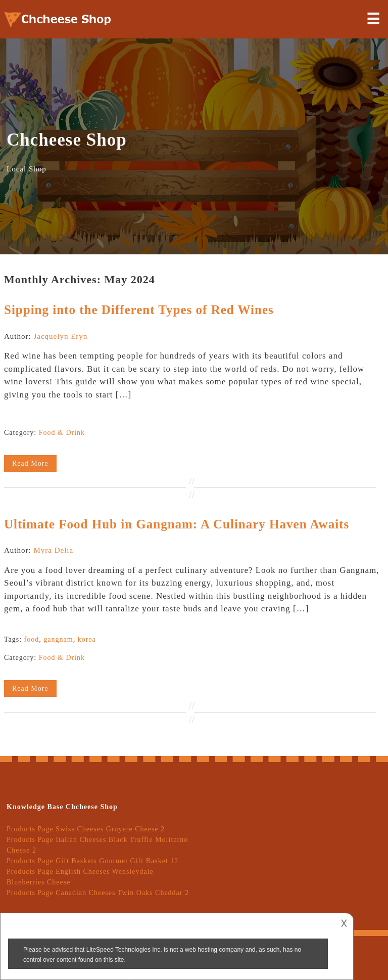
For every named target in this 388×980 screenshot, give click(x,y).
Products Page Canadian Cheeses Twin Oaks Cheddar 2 (98, 893)
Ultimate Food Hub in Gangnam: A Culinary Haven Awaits (177, 524)
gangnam (58, 639)
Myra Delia (53, 550)
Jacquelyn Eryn (60, 336)
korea (87, 639)
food (32, 639)
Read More (30, 463)
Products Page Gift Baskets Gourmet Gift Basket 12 (92, 861)
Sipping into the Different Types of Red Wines (139, 310)
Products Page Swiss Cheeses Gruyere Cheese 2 (86, 829)
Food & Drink (62, 433)
